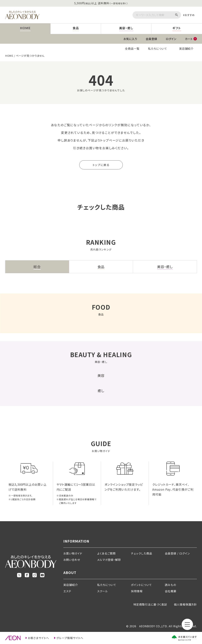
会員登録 (151, 39)
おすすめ (190, 15)
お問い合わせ (72, 560)
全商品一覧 (132, 49)
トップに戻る (101, 165)
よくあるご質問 (106, 553)
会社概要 (171, 591)
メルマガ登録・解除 (109, 560)
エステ (67, 591)
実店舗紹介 (186, 49)
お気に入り (130, 39)
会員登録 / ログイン (177, 553)
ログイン (171, 39)
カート (191, 39)
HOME (9, 56)
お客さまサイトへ (39, 638)
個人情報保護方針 (185, 604)
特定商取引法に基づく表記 (150, 604)
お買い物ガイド (73, 553)
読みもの (170, 585)
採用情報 (137, 591)
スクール (103, 591)
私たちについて (158, 49)
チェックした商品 (142, 553)
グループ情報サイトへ (70, 638)
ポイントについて (141, 585)
